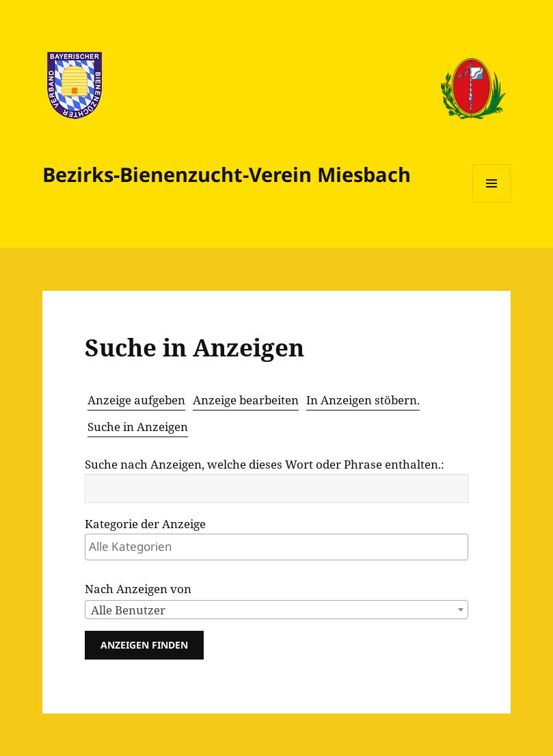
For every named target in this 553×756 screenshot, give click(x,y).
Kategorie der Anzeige (145, 524)
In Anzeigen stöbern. (363, 400)
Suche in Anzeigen (138, 427)
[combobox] (276, 610)
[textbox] (280, 546)
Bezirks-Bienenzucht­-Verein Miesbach (227, 174)
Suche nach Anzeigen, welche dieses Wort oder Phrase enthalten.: (265, 464)
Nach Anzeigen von (138, 589)
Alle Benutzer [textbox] (128, 610)
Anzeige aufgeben (136, 400)
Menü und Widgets (492, 202)
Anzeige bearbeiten (246, 400)
